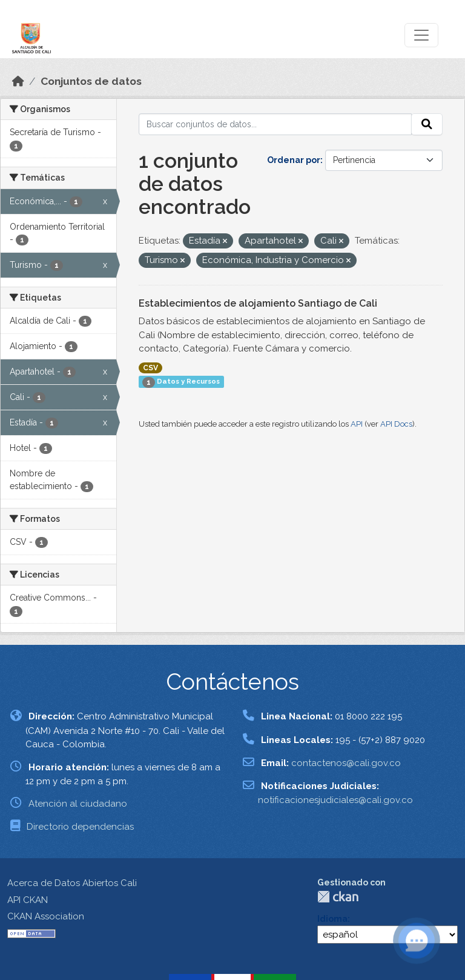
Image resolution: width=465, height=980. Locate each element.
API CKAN (28, 900)
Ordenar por (294, 160)
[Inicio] (18, 81)
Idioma (332, 919)
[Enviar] (427, 124)
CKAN (338, 897)
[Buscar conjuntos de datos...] (275, 124)
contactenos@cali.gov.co (346, 763)
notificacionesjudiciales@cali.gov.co (335, 800)
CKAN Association (46, 916)
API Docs (396, 424)
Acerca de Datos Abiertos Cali (72, 883)
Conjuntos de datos (91, 81)
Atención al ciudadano (78, 804)
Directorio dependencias (80, 827)
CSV (150, 368)
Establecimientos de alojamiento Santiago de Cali (258, 303)
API (357, 424)
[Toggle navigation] (421, 35)
